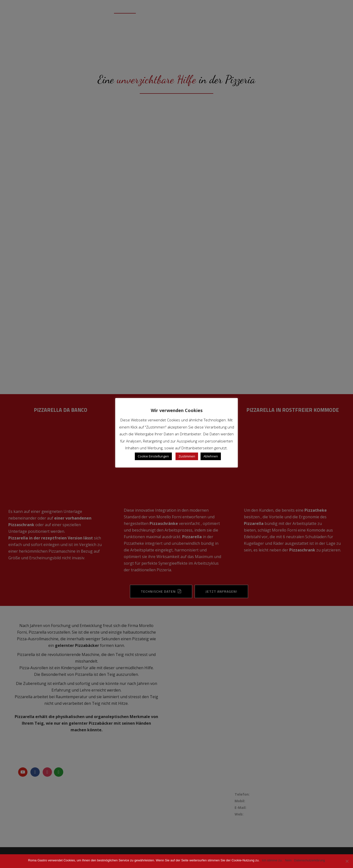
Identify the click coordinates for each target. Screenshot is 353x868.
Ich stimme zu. (272, 860)
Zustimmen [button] (187, 456)
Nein (288, 860)
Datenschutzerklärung (309, 860)
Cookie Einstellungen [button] (153, 456)
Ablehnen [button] (211, 456)
